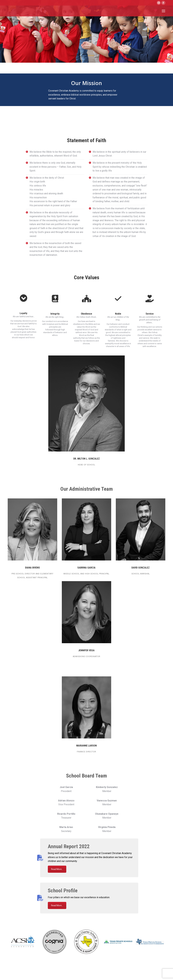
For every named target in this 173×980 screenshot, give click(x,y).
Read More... (57, 869)
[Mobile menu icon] (163, 11)
